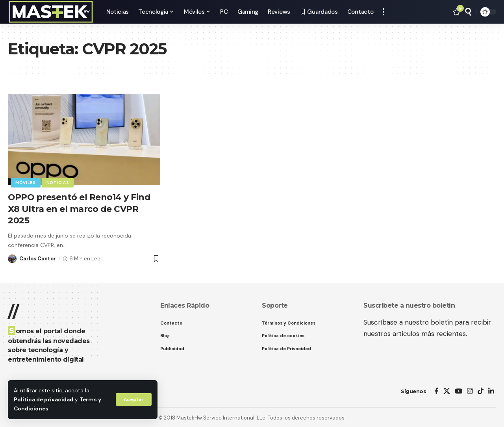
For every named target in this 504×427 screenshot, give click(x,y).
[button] (133, 399)
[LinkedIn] (491, 390)
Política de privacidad (44, 400)
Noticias (58, 183)
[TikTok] (481, 390)
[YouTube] (459, 390)
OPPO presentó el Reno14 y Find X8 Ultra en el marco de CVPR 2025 (80, 208)
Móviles (26, 183)
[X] (447, 390)
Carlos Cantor (38, 257)
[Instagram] (470, 390)
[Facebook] (436, 390)
